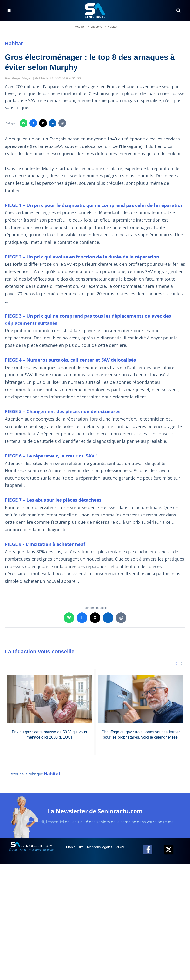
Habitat (112, 27)
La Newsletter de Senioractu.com (95, 811)
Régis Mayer (22, 78)
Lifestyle (96, 27)
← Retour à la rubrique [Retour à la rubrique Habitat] (33, 774)
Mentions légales (100, 847)
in (52, 123)
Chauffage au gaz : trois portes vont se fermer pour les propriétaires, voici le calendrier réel (141, 735)
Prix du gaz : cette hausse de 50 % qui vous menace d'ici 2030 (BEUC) (49, 735)
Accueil (80, 27)
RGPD (121, 847)
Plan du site (75, 847)
